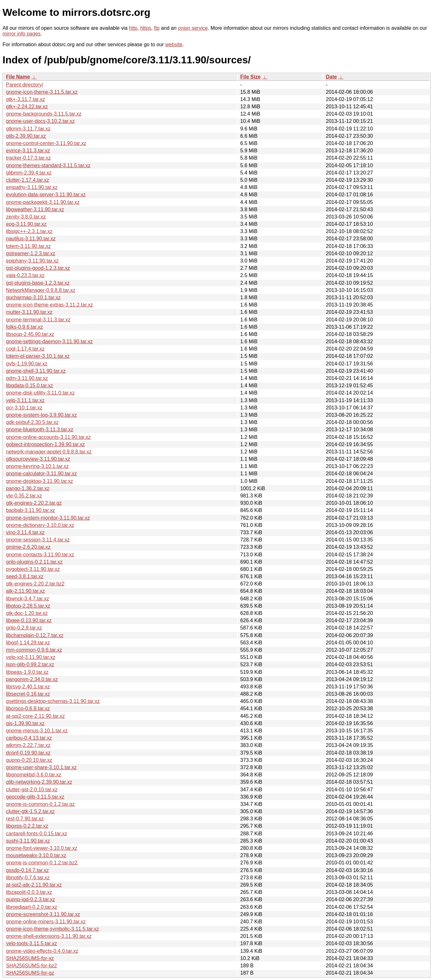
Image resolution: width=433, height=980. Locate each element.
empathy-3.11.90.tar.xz (32, 187)
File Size (250, 77)
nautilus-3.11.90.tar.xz (31, 239)
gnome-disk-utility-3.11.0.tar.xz (40, 393)
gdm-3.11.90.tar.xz (27, 378)
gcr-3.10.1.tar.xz (24, 408)
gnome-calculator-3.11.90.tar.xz (41, 474)
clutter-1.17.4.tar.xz (28, 180)
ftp (157, 28)
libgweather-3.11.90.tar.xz (35, 209)
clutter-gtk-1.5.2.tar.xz (30, 811)
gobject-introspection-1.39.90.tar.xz (45, 444)
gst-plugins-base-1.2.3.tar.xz (38, 283)
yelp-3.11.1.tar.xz (25, 400)
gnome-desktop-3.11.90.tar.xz (40, 481)
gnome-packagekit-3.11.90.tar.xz (43, 202)
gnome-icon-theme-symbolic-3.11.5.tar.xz (52, 929)
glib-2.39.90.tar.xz (26, 136)
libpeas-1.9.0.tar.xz (27, 672)
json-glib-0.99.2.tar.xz (30, 664)
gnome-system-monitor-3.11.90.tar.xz (48, 518)
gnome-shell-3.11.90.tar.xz (36, 371)
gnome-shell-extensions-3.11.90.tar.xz (49, 936)
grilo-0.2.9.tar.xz (24, 628)
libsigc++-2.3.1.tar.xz (29, 231)
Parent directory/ (25, 85)
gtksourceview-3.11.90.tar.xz (38, 459)
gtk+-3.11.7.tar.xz (25, 99)
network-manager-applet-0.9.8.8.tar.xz (49, 452)
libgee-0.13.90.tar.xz (29, 620)
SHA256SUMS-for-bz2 (31, 966)
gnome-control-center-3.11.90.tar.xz (46, 143)
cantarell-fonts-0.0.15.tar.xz (37, 834)
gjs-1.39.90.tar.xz (25, 723)
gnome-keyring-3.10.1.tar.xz (37, 466)
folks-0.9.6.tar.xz (25, 327)
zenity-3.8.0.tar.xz (26, 217)
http (133, 28)
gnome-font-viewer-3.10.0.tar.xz (42, 848)
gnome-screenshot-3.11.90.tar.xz (43, 914)
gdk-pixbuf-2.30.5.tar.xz (32, 422)
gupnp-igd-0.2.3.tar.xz (31, 899)
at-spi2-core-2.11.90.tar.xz (35, 716)
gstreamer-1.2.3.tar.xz (31, 253)
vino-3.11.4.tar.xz (25, 532)
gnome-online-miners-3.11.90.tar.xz (46, 922)
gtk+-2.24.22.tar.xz (27, 107)
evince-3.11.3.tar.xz (28, 151)
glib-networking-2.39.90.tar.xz (39, 782)
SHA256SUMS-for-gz (30, 973)
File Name (18, 77)
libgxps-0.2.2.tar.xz (27, 826)
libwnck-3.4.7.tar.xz (28, 599)
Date (331, 77)
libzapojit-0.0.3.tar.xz (29, 892)
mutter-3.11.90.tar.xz (29, 312)
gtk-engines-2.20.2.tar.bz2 (35, 584)
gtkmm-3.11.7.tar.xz (28, 129)
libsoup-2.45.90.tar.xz (30, 334)
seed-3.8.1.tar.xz (25, 576)
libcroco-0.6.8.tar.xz (28, 708)
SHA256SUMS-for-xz (30, 958)
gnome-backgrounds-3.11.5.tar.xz (44, 114)
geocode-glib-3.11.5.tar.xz (35, 797)
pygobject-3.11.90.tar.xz (33, 569)
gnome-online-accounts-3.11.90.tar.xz (48, 437)
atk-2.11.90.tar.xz (25, 591)
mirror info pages (22, 34)
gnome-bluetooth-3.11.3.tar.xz (40, 430)
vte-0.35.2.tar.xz (24, 496)
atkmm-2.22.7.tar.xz (28, 745)
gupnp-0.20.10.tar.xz (29, 760)
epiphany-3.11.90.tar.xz (32, 261)
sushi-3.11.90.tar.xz (28, 841)
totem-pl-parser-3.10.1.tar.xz (38, 356)
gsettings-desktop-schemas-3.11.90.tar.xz (53, 701)
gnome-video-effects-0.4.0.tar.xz (42, 951)
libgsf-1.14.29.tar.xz (28, 643)
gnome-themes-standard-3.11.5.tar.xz (48, 165)
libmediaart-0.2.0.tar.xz (32, 907)
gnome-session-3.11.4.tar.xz (38, 540)
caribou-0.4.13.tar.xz (29, 738)
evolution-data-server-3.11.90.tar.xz (46, 195)
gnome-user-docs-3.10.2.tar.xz (40, 121)
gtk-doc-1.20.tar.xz (27, 613)
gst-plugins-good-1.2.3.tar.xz (38, 268)
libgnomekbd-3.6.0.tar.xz (34, 775)
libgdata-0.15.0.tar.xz (30, 386)
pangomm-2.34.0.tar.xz (32, 679)
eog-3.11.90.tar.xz (26, 224)
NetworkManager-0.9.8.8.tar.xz (41, 290)
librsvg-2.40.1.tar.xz (28, 687)
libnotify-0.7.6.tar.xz (28, 878)
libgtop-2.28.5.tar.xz (28, 606)
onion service (193, 28)
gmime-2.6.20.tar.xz (28, 547)
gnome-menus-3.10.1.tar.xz (37, 731)
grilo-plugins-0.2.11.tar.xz (34, 562)
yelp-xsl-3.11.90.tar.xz (31, 657)
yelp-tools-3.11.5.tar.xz (31, 943)
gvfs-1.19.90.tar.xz (27, 364)
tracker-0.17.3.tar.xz (28, 158)
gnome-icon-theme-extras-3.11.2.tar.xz (50, 305)
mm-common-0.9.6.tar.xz (34, 650)
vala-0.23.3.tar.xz (25, 275)
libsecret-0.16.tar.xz (28, 694)
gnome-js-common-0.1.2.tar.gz (40, 804)
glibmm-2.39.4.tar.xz (29, 173)
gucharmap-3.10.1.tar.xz (33, 297)
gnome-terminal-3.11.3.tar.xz (38, 320)
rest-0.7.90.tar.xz (25, 819)
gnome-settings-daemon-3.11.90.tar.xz (49, 341)
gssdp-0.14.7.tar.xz (27, 870)
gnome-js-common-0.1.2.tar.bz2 (42, 863)
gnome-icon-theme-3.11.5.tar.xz (42, 92)
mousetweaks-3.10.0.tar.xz (36, 855)
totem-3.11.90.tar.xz (28, 246)
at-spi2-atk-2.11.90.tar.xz (34, 885)
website (174, 44)
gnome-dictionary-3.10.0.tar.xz (40, 525)
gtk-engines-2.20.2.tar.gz (34, 503)
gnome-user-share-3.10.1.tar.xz (41, 767)
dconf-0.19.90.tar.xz (28, 753)
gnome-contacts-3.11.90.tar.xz (40, 555)
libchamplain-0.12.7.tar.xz (35, 635)
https (146, 28)
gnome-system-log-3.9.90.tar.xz (41, 415)
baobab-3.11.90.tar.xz (31, 510)
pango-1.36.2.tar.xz (28, 488)
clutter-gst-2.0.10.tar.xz (32, 790)
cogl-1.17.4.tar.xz (25, 349)
